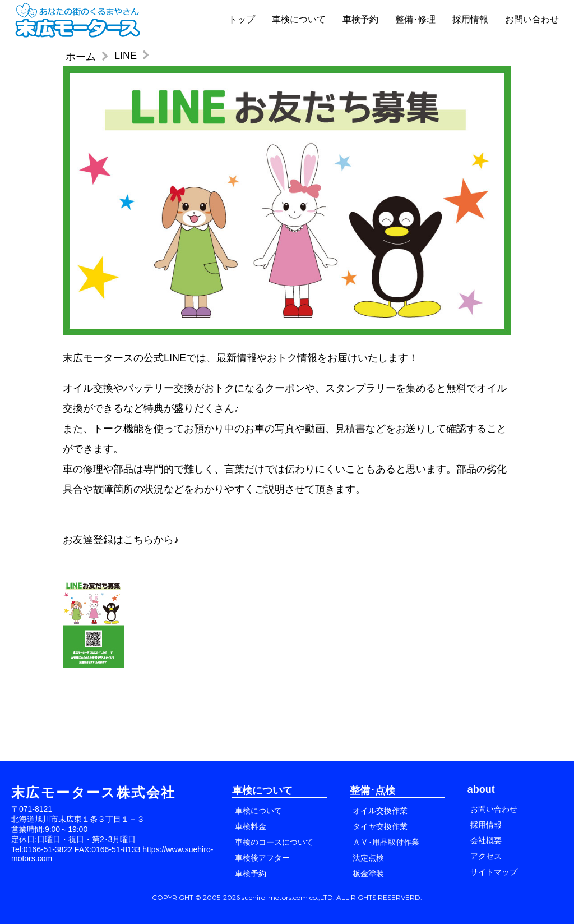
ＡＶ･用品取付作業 (386, 842)
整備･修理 (415, 19)
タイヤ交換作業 (380, 826)
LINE (126, 56)
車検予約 (360, 19)
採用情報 (470, 19)
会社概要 (486, 840)
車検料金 (251, 826)
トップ (242, 19)
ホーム (81, 57)
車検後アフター (262, 858)
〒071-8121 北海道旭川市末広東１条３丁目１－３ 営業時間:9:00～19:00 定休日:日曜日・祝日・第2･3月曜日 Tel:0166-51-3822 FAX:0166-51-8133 (78, 829)
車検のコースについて (274, 842)
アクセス (486, 856)
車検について (299, 19)
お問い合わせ (532, 19)
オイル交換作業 (380, 811)
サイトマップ (494, 872)
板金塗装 (368, 874)
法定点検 (368, 858)
